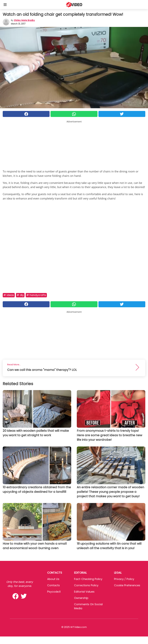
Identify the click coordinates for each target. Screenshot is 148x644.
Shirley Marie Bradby (24, 20)
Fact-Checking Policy (88, 579)
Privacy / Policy (124, 579)
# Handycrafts (36, 295)
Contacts (53, 585)
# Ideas (9, 295)
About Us (53, 579)
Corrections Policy (86, 585)
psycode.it (54, 592)
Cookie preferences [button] (127, 585)
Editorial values (84, 592)
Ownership (81, 598)
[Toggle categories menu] (5, 5)
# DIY (20, 295)
